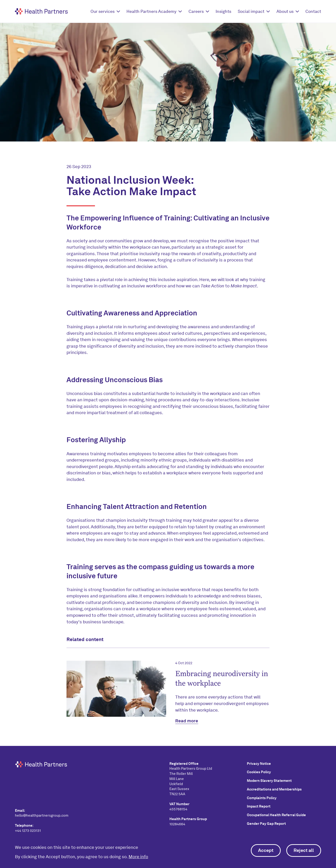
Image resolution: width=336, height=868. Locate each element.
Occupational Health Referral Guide (276, 815)
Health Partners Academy (151, 11)
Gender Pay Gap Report (266, 824)
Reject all (304, 850)
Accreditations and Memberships (274, 789)
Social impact (251, 11)
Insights (223, 11)
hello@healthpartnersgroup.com (42, 815)
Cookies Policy (259, 772)
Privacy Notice (259, 764)
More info (138, 857)
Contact (313, 11)
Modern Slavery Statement (269, 781)
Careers (196, 11)
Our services (103, 11)
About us (285, 11)
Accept (266, 850)
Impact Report (259, 806)
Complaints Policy (262, 798)
